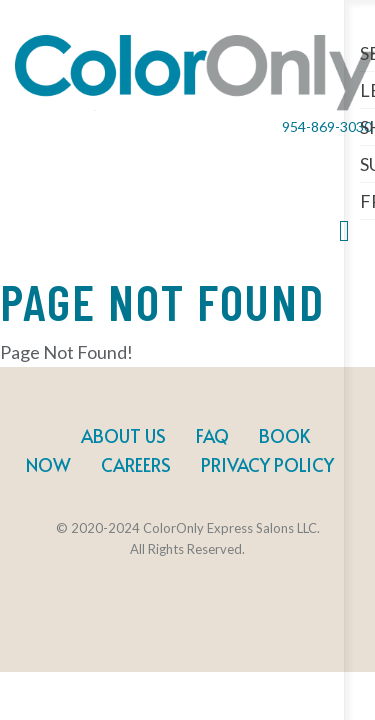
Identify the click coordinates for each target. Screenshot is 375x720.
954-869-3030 (327, 126)
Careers (136, 464)
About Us (123, 435)
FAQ (212, 435)
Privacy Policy (267, 464)
